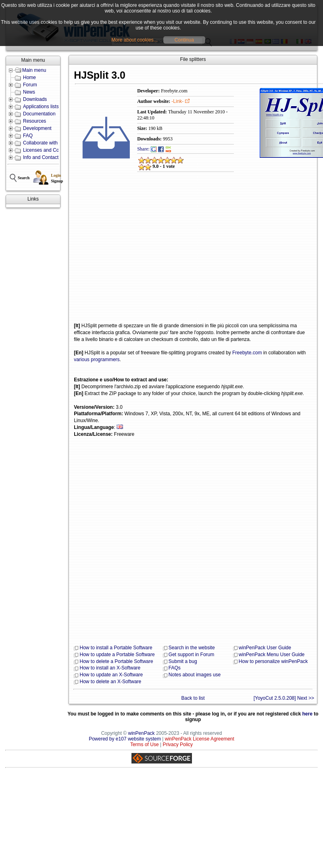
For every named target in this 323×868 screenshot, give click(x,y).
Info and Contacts (42, 157)
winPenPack (142, 733)
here (307, 714)
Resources (34, 121)
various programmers (97, 360)
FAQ (28, 136)
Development (37, 128)
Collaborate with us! (44, 143)
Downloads (35, 99)
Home (29, 77)
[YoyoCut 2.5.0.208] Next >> (284, 698)
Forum (30, 85)
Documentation (39, 114)
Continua (184, 40)
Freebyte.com (247, 353)
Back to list (193, 698)
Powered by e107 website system (125, 739)
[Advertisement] (120, 253)
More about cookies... (134, 40)
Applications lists (41, 107)
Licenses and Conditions (49, 150)
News (29, 92)
